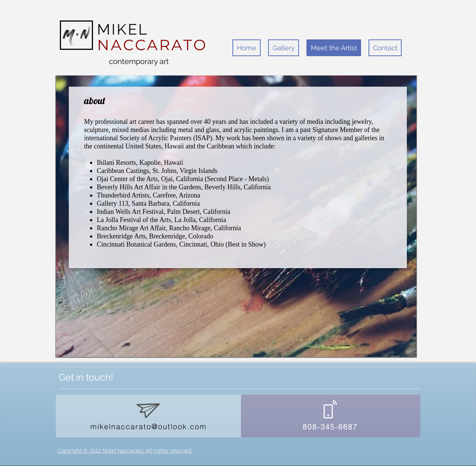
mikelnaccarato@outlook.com (149, 426)
